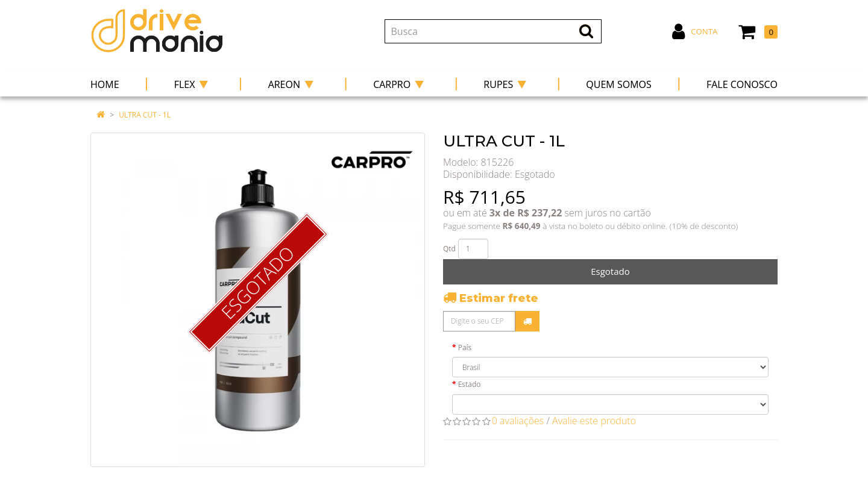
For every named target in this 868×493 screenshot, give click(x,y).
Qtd (449, 249)
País (465, 347)
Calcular (527, 321)
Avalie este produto (594, 421)
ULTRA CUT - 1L (145, 115)
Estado (470, 384)
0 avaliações (518, 421)
